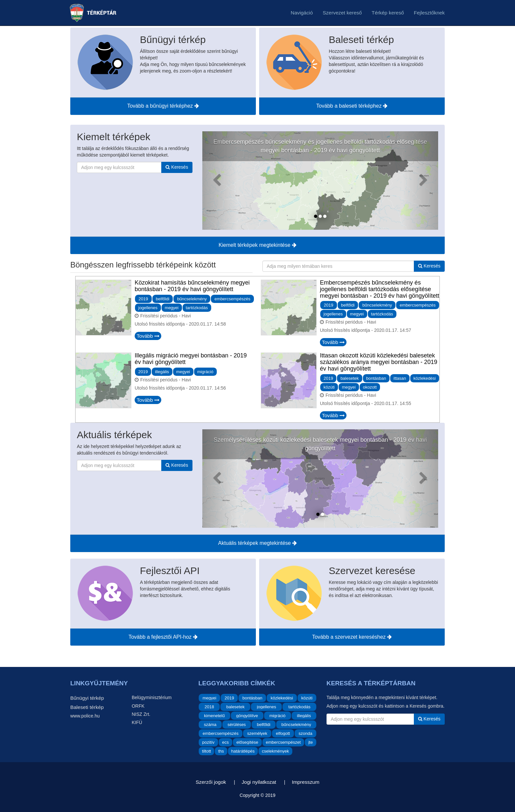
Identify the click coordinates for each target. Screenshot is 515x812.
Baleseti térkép (87, 707)
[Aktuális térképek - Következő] (420, 479)
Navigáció (302, 13)
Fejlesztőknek (429, 13)
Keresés (177, 167)
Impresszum (305, 782)
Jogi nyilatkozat (259, 782)
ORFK (138, 706)
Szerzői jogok (211, 782)
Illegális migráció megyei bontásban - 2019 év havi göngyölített (191, 359)
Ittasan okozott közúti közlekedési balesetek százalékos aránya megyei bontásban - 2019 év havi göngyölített (379, 362)
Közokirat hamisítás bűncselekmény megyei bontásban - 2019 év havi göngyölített (192, 286)
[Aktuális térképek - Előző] (220, 479)
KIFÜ (137, 722)
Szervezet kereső (342, 13)
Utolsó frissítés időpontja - (180, 324)
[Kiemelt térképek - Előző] (220, 181)
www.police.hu (85, 716)
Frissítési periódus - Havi (166, 316)
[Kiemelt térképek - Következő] (420, 181)
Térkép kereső (388, 13)
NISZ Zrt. (141, 714)
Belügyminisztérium (152, 697)
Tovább (148, 336)
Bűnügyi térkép (87, 698)
